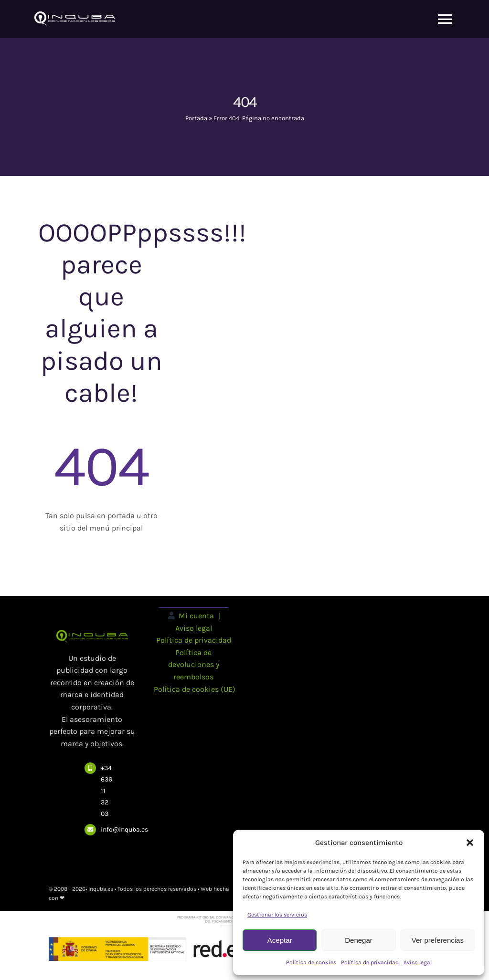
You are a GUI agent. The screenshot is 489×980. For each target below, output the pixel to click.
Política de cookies (311, 962)
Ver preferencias (438, 940)
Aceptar (280, 940)
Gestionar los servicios (277, 915)
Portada (196, 118)
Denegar (359, 940)
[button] (470, 843)
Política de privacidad (370, 962)
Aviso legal (418, 962)
